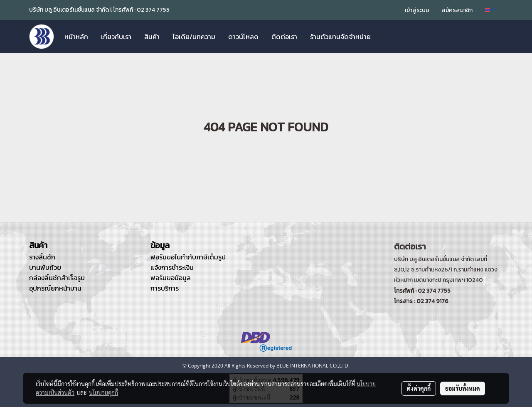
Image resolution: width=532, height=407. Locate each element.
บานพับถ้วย (45, 267)
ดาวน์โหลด (243, 37)
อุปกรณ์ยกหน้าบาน (55, 288)
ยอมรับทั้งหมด (463, 388)
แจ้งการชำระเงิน (172, 267)
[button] (384, 37)
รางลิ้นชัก (42, 257)
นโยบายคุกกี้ (103, 392)
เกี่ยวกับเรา (116, 37)
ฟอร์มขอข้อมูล (171, 278)
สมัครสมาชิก (457, 10)
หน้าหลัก (76, 37)
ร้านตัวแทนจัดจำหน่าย (340, 37)
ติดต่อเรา (284, 37)
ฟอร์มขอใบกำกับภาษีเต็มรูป (188, 257)
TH (491, 10)
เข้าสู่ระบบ (417, 10)
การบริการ (165, 288)
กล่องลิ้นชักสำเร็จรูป (57, 278)
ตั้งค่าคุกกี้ (419, 388)
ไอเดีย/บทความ (194, 37)
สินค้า (152, 37)
